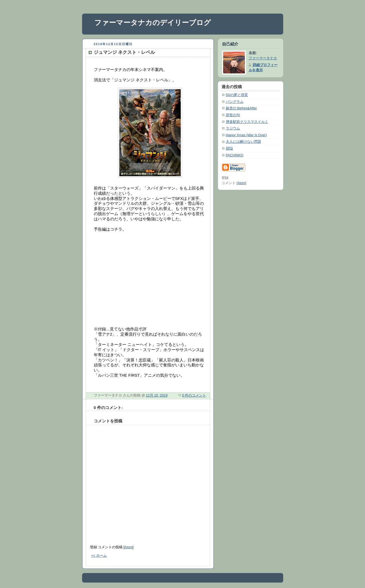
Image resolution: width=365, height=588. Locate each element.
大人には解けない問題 (244, 142)
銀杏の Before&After (241, 108)
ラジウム (233, 128)
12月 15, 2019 (157, 395)
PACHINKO (235, 155)
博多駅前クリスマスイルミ (247, 122)
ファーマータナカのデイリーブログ (153, 23)
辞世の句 (233, 115)
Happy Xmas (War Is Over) (246, 135)
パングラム (235, 102)
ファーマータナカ (263, 58)
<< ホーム (99, 556)
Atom (128, 547)
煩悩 (229, 148)
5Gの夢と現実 (237, 95)
